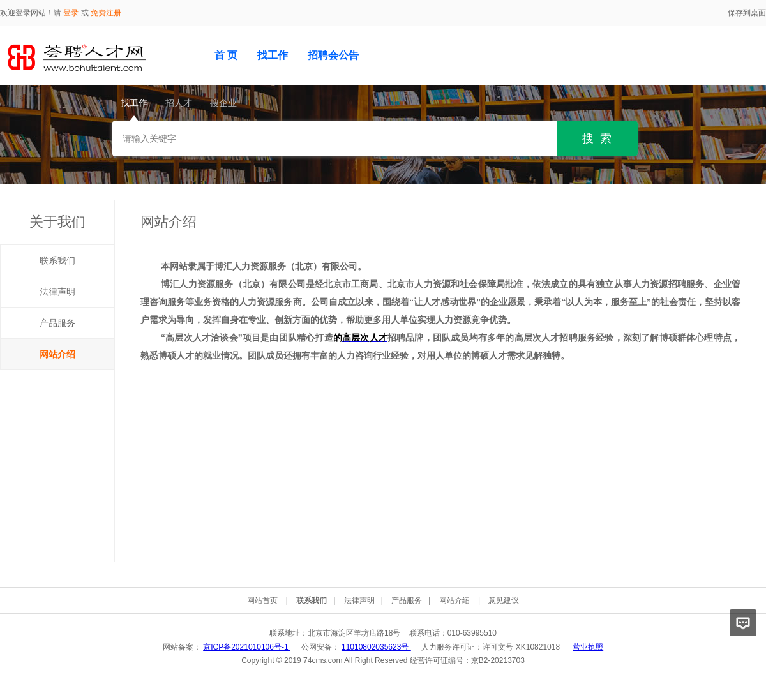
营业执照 (588, 647)
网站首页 (262, 600)
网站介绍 (57, 354)
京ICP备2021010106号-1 (247, 647)
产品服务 (57, 323)
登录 (71, 13)
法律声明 (57, 292)
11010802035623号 (376, 647)
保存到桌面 (747, 13)
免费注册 (106, 13)
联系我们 (57, 260)
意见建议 (504, 600)
